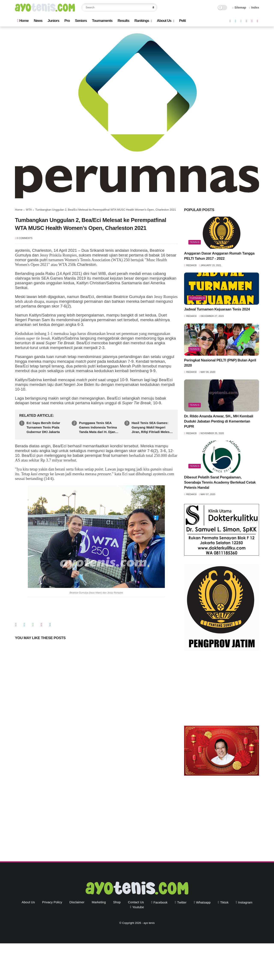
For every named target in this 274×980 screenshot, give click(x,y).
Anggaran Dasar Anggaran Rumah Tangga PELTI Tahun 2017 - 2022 (219, 256)
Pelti (182, 21)
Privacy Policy (52, 902)
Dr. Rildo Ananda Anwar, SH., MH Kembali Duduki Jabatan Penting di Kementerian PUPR (219, 421)
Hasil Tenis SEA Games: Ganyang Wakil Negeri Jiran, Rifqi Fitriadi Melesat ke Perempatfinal (152, 428)
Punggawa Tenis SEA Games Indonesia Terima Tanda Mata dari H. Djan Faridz (98, 428)
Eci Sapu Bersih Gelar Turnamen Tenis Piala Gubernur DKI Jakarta (43, 427)
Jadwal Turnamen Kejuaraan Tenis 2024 (217, 309)
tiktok (224, 902)
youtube (138, 907)
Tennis (195, 242)
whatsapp (203, 902)
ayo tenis (149, 923)
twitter (182, 902)
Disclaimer (77, 902)
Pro (67, 21)
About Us (164, 21)
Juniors (53, 21)
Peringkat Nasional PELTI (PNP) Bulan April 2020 (220, 363)
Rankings (142, 21)
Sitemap (239, 7)
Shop (117, 902)
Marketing (99, 902)
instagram (245, 902)
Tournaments (102, 21)
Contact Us (136, 902)
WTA (29, 210)
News (38, 21)
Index (254, 7)
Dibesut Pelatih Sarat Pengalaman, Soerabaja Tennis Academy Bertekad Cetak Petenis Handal (220, 482)
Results (123, 21)
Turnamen (197, 298)
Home (23, 21)
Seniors (81, 21)
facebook (161, 902)
